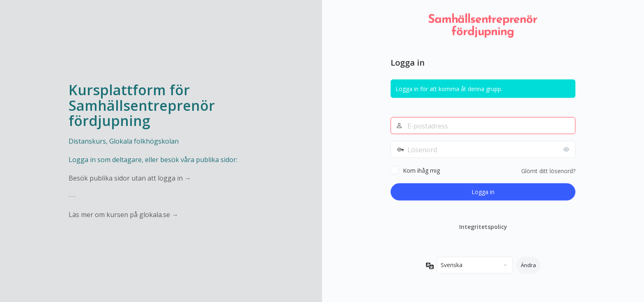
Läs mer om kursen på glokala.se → (123, 215)
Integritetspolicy (483, 227)
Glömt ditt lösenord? (548, 171)
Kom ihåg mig (421, 170)
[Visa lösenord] (567, 149)
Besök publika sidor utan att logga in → (130, 178)
